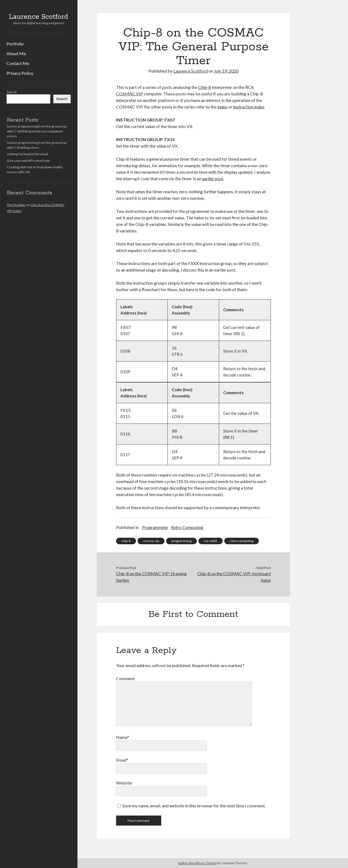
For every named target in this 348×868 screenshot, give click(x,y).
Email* (122, 760)
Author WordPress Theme (197, 863)
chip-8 (126, 541)
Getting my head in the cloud (27, 154)
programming (181, 541)
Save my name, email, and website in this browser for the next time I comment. (194, 806)
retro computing (242, 541)
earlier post (213, 178)
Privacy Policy (20, 73)
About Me (16, 53)
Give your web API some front (28, 161)
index (223, 107)
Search (12, 92)
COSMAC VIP (130, 94)
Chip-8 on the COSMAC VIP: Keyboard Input (234, 577)
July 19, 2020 (226, 71)
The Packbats (16, 205)
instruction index (249, 107)
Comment (125, 678)
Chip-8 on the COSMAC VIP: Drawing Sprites (151, 577)
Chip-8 (205, 87)
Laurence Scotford (39, 17)
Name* (123, 737)
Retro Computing (187, 527)
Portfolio (15, 44)
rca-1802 (211, 541)
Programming (155, 527)
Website (124, 783)
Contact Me (18, 63)
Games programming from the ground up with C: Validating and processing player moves (37, 131)
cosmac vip (151, 541)
